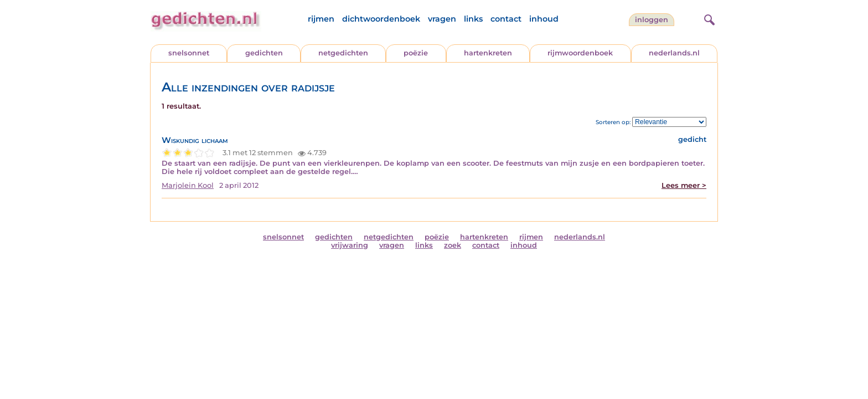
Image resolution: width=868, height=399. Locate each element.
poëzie (416, 53)
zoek (453, 245)
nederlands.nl (674, 53)
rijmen (321, 19)
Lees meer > (684, 185)
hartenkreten (488, 53)
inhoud (544, 19)
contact (506, 19)
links (473, 19)
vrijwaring (350, 245)
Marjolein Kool (188, 185)
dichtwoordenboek (381, 19)
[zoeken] (708, 18)
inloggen (652, 20)
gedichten (264, 53)
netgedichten (343, 53)
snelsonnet (189, 53)
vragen (442, 19)
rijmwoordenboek (580, 53)
